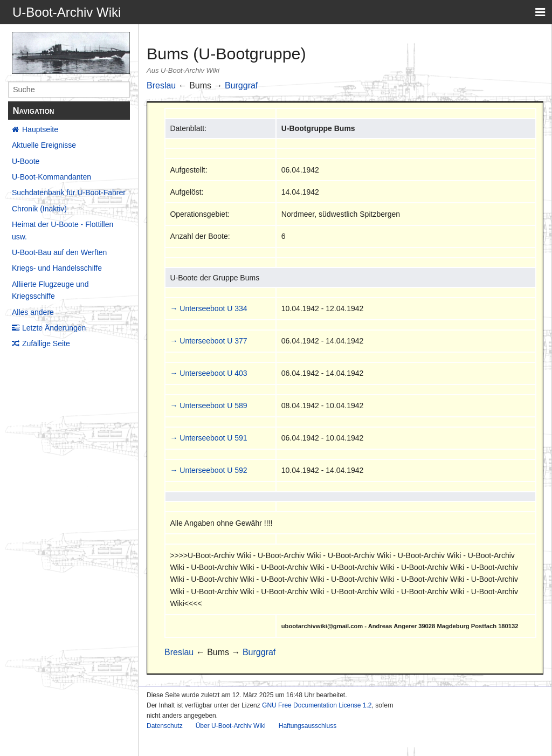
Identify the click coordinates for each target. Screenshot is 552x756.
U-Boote (26, 161)
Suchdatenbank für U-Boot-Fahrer (69, 193)
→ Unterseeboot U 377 (208, 341)
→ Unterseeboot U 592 (208, 470)
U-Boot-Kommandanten (51, 177)
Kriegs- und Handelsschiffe (57, 268)
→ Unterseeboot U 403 (208, 373)
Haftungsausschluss (308, 726)
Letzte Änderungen (54, 328)
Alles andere (33, 312)
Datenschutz (165, 726)
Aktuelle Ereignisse (44, 145)
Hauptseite (40, 129)
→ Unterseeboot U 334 (208, 308)
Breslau (161, 85)
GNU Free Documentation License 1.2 (317, 705)
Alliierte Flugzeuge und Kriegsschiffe (50, 290)
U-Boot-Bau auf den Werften (59, 252)
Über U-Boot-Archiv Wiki (231, 726)
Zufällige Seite (46, 343)
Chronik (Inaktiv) (39, 209)
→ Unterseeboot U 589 (208, 406)
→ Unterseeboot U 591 (208, 438)
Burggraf (241, 85)
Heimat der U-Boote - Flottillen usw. (63, 230)
